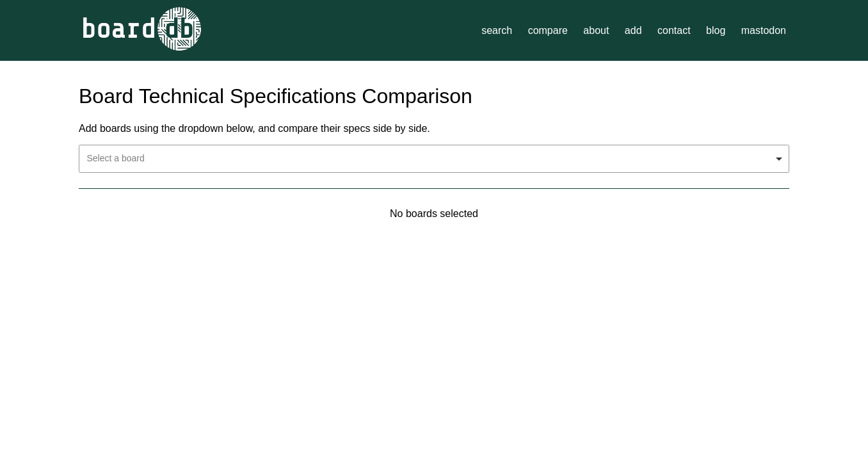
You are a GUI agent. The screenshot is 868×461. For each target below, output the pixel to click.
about (596, 30)
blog (716, 30)
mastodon (764, 30)
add (633, 30)
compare (548, 30)
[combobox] (434, 159)
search (497, 30)
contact (674, 30)
